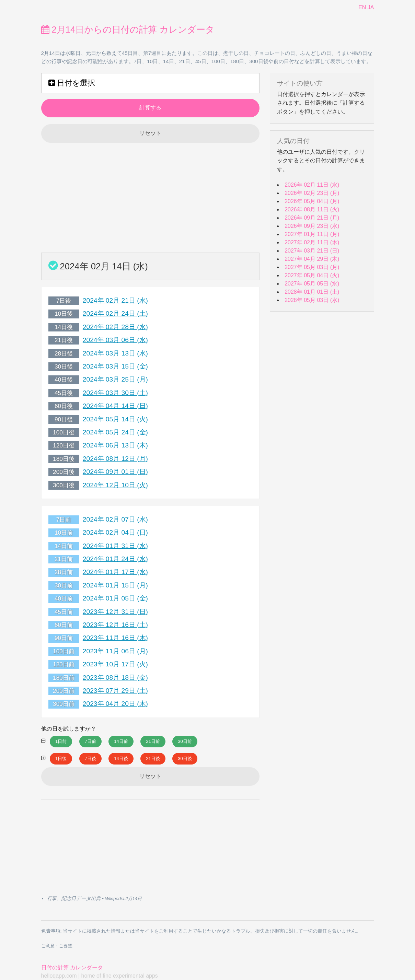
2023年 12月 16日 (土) (115, 625)
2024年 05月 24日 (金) (115, 432)
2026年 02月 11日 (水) (312, 185)
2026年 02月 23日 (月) (312, 193)
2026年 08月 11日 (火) (312, 209)
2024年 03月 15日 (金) (115, 366)
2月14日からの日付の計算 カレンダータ (128, 30)
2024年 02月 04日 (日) (115, 532)
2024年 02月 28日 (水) (115, 327)
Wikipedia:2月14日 (123, 899)
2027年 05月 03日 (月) (312, 267)
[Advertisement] (151, 198)
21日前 (153, 741)
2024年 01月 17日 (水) (115, 572)
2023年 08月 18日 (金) (115, 678)
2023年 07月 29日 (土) (115, 691)
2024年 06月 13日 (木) (115, 445)
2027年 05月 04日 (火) (312, 275)
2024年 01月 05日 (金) (115, 598)
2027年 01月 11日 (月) (312, 234)
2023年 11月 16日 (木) (115, 638)
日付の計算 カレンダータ (72, 967)
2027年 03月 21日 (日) (312, 251)
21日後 (153, 759)
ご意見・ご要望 (57, 946)
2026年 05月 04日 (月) (312, 201)
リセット (150, 133)
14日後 (121, 759)
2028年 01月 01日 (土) (312, 292)
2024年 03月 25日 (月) (115, 379)
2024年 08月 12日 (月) (115, 459)
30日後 (185, 759)
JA (371, 7)
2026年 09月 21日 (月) (312, 218)
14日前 (121, 741)
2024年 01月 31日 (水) (115, 546)
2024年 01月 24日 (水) (115, 559)
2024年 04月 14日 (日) (115, 406)
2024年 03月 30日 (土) (115, 393)
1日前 (61, 741)
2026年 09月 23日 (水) (312, 226)
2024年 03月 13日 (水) (115, 353)
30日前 (185, 741)
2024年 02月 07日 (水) (115, 519)
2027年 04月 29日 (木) (312, 259)
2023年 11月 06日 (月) (115, 651)
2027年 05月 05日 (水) (312, 284)
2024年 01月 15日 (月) (115, 585)
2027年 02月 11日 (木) (312, 242)
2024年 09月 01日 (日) (115, 472)
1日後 (61, 759)
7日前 (90, 741)
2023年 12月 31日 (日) (115, 612)
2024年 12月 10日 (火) (115, 485)
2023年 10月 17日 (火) (115, 664)
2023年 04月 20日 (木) (115, 704)
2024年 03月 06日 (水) (115, 340)
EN (362, 7)
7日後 (90, 759)
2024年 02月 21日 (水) (115, 300)
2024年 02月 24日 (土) (115, 313)
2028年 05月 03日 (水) (312, 300)
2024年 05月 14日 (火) (115, 419)
